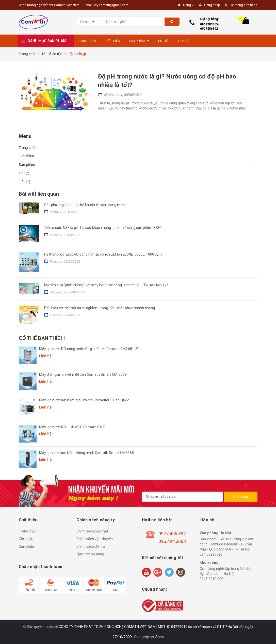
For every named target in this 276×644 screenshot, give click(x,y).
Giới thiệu (27, 156)
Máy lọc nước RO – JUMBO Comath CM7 (72, 427)
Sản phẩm (27, 165)
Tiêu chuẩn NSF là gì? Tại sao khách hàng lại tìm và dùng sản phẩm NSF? (103, 228)
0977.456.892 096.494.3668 (172, 537)
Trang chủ (27, 148)
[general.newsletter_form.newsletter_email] (182, 497)
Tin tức (24, 173)
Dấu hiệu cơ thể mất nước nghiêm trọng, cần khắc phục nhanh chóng (100, 308)
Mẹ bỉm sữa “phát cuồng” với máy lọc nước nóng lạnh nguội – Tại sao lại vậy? (106, 285)
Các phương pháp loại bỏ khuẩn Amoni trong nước (85, 205)
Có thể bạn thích (42, 338)
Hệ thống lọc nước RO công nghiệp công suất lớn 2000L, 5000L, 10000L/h (103, 254)
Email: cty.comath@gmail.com (107, 5)
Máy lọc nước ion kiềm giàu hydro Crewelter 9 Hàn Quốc (84, 400)
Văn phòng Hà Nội (215, 533)
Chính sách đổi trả (91, 546)
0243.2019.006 (211, 579)
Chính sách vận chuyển (95, 539)
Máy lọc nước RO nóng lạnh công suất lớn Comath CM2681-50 (89, 349)
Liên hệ (25, 182)
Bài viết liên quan (39, 194)
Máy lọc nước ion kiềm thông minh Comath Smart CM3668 (86, 453)
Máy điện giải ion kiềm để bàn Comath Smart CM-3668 (83, 374)
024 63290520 (211, 554)
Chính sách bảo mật (92, 531)
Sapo (160, 637)
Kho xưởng (209, 562)
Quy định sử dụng (90, 554)
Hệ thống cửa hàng (244, 5)
